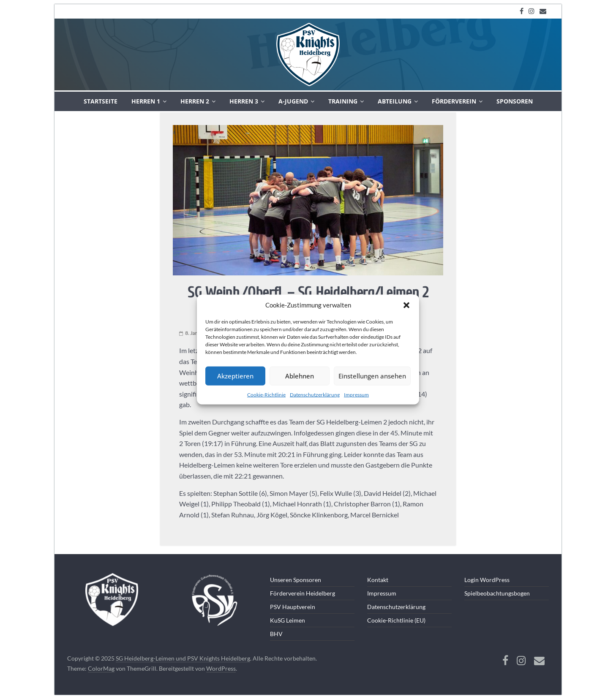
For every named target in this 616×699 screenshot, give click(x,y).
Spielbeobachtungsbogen (497, 593)
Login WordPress (487, 580)
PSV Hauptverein (293, 607)
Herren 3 (244, 101)
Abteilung (395, 101)
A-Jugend (293, 101)
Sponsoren (515, 101)
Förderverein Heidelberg (303, 593)
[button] (406, 305)
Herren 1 (146, 101)
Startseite (101, 101)
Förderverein (454, 101)
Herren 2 (195, 101)
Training (343, 101)
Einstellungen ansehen (372, 376)
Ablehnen (300, 376)
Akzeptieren (235, 376)
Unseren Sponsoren (296, 580)
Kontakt (378, 580)
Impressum (356, 394)
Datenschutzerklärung (315, 394)
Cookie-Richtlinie (266, 394)
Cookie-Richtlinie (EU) (396, 620)
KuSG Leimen (288, 620)
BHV (276, 634)
